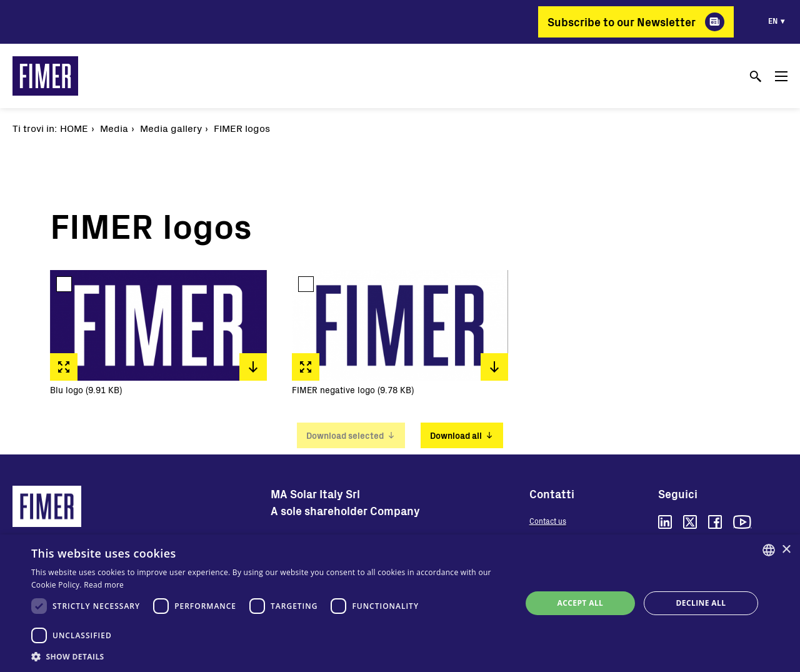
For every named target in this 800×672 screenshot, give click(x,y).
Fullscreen (64, 367)
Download (253, 367)
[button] (269, 656)
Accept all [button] (581, 603)
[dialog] (400, 603)
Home (74, 128)
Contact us (548, 521)
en (773, 21)
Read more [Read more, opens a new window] (104, 585)
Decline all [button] (701, 603)
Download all (456, 435)
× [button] (786, 550)
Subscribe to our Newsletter (622, 22)
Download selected (345, 435)
